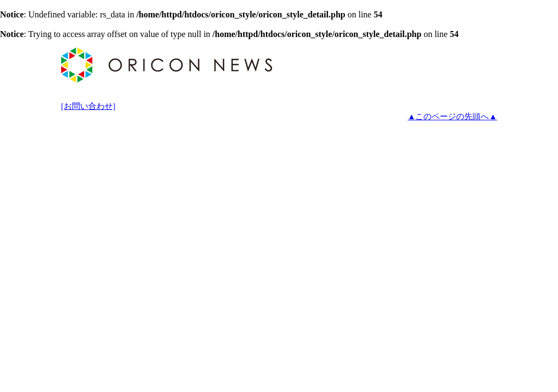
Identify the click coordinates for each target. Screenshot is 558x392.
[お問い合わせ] (88, 106)
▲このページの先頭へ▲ (452, 117)
